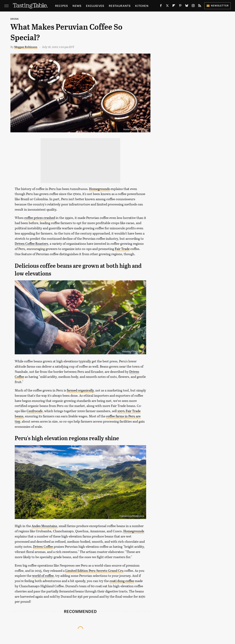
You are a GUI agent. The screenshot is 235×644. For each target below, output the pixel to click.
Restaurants (120, 6)
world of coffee (43, 576)
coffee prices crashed (40, 218)
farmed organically (80, 390)
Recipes (61, 6)
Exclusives (95, 6)
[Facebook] (161, 6)
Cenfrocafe (35, 411)
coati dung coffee (122, 581)
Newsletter (217, 5)
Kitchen (142, 6)
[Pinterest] (180, 6)
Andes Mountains (44, 526)
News (77, 6)
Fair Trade (122, 249)
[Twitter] (167, 6)
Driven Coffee (43, 546)
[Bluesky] (187, 6)
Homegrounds (99, 189)
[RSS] (200, 6)
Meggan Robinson (26, 47)
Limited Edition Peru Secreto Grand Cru (94, 571)
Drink (15, 19)
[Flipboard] (174, 6)
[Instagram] (193, 6)
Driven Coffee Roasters (31, 244)
